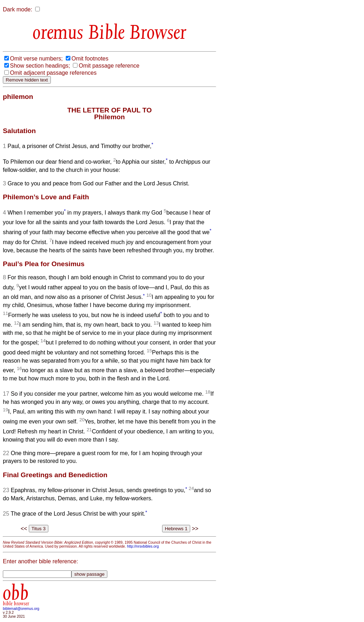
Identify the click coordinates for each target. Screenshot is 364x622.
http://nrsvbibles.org (143, 546)
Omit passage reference (109, 66)
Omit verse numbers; (36, 59)
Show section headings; (40, 66)
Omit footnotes (90, 59)
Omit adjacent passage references (53, 73)
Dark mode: (18, 9)
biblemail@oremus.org (21, 609)
